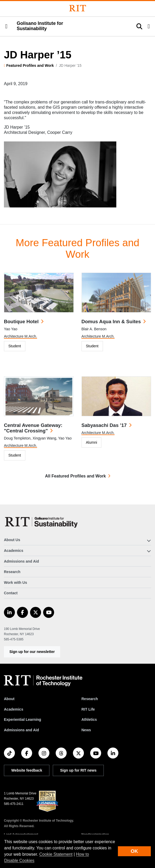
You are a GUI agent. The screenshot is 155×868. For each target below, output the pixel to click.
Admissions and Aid (21, 561)
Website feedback (27, 770)
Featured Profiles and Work (30, 65)
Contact (11, 593)
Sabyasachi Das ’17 (104, 425)
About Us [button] (12, 540)
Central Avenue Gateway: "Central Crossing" (33, 428)
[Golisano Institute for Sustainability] (42, 522)
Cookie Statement (56, 854)
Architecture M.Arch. (21, 336)
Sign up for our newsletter (32, 652)
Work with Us (15, 583)
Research (12, 572)
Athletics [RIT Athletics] (89, 719)
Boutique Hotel (21, 322)
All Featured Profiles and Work (75, 476)
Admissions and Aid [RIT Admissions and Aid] (21, 730)
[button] (6, 26)
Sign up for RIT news (78, 770)
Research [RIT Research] (90, 699)
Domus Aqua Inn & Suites (111, 322)
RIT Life (88, 709)
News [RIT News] (86, 730)
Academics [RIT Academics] (14, 709)
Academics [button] (14, 551)
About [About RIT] (9, 699)
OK (134, 851)
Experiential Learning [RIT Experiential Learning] (22, 719)
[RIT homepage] (43, 681)
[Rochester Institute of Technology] (78, 8)
